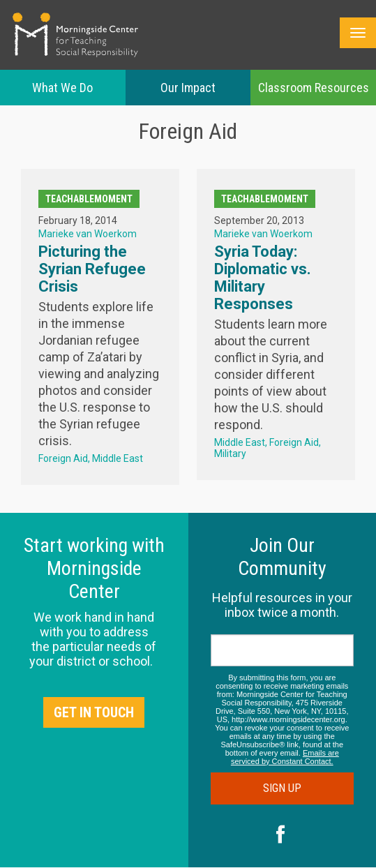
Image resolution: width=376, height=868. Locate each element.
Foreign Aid (63, 458)
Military (230, 454)
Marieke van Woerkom (88, 234)
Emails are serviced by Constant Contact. (285, 757)
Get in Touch (94, 712)
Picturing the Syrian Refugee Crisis (92, 269)
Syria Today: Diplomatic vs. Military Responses (263, 278)
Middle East (118, 458)
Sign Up (282, 788)
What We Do (62, 88)
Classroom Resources (314, 88)
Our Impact (188, 88)
